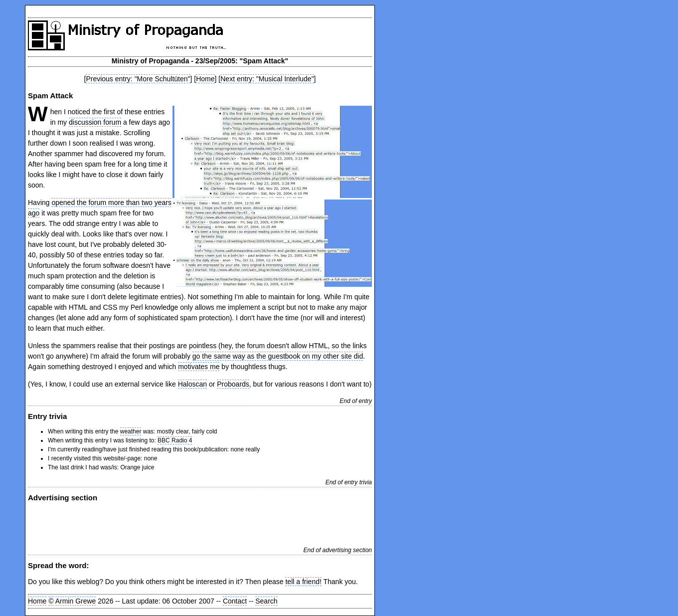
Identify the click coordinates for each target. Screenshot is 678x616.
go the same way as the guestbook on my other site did (278, 356)
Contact (235, 601)
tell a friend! (303, 582)
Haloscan (192, 384)
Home (205, 79)
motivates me (199, 367)
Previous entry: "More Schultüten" (138, 79)
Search (266, 601)
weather (131, 431)
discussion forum (95, 122)
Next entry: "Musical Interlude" (267, 79)
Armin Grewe (76, 601)
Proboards (233, 384)
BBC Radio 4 (175, 440)
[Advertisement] (145, 523)
